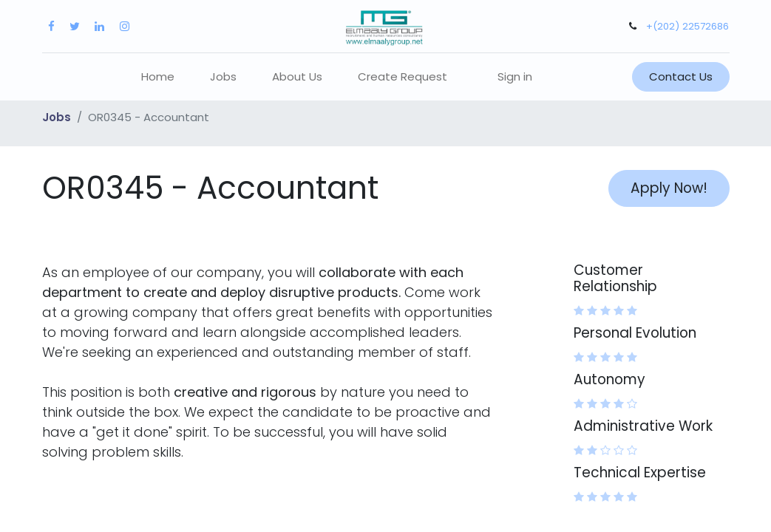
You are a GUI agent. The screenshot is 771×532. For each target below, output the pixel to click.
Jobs (57, 117)
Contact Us (681, 76)
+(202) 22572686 (687, 26)
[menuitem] (158, 77)
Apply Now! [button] (669, 188)
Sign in (515, 76)
